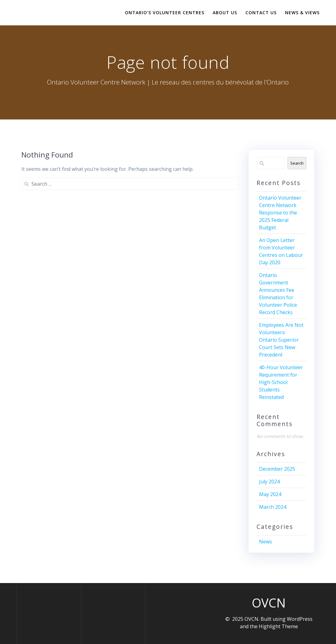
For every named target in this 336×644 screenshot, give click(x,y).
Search (297, 163)
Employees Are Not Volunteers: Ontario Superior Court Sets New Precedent (281, 340)
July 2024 (269, 482)
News (266, 542)
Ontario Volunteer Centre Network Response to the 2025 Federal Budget (280, 213)
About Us (225, 13)
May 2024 (270, 494)
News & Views (302, 13)
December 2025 (277, 469)
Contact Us (261, 13)
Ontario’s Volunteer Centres (165, 13)
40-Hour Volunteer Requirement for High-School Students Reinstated (281, 382)
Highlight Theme (278, 626)
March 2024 (273, 507)
